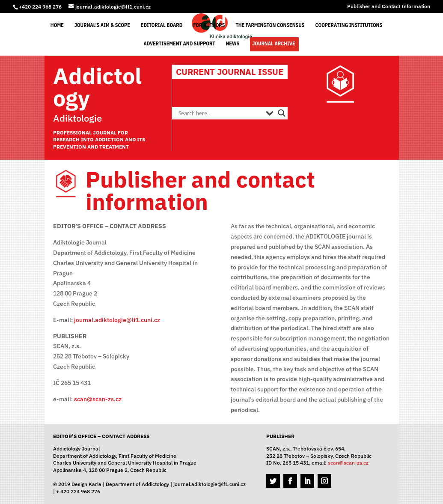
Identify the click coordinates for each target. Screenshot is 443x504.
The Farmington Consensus (270, 25)
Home (57, 25)
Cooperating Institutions (349, 25)
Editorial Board (162, 25)
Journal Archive (274, 44)
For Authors (209, 25)
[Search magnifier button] (282, 113)
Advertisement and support (179, 44)
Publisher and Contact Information (389, 7)
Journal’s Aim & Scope (102, 25)
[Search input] (220, 113)
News (232, 44)
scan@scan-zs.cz (98, 399)
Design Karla (86, 484)
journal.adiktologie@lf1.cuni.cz (117, 320)
